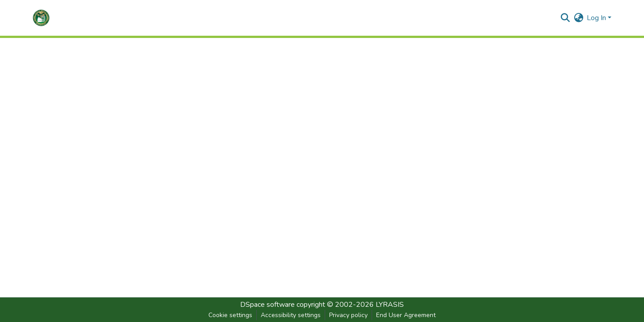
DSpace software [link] (267, 305)
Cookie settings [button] (230, 315)
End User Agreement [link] (406, 315)
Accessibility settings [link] (291, 315)
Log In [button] (597, 18)
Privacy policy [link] (348, 315)
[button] (41, 18)
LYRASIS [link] (390, 305)
